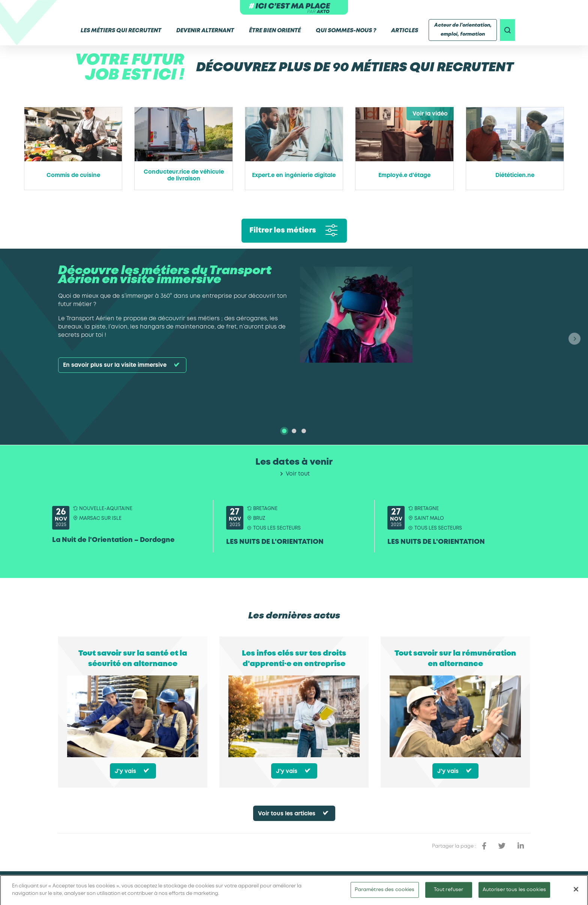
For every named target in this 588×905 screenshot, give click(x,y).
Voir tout (298, 474)
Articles (403, 31)
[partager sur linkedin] (521, 846)
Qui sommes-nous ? (344, 31)
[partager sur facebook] (484, 846)
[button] (574, 339)
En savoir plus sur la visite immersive (115, 365)
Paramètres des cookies (385, 893)
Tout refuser (449, 893)
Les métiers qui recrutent (119, 31)
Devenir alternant (204, 31)
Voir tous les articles (287, 814)
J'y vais (125, 771)
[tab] (284, 431)
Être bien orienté (273, 31)
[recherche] (507, 30)
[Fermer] (576, 893)
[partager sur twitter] (502, 846)
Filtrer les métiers (283, 230)
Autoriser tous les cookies (514, 893)
